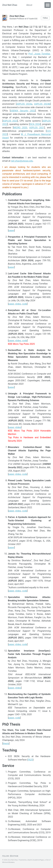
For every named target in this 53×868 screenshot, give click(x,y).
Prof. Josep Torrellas (39, 54)
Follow (45, 18)
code (25, 304)
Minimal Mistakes (8, 862)
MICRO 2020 (20, 128)
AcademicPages (38, 860)
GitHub (14, 856)
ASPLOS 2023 (10, 121)
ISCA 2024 (35, 124)
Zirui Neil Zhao (10, 5)
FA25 (30, 760)
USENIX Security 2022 (23, 111)
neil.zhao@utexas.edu (22, 161)
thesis (6, 744)
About (29, 5)
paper (11, 230)
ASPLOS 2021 (37, 128)
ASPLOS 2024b (42, 104)
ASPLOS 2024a (24, 104)
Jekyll (29, 860)
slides (18, 304)
